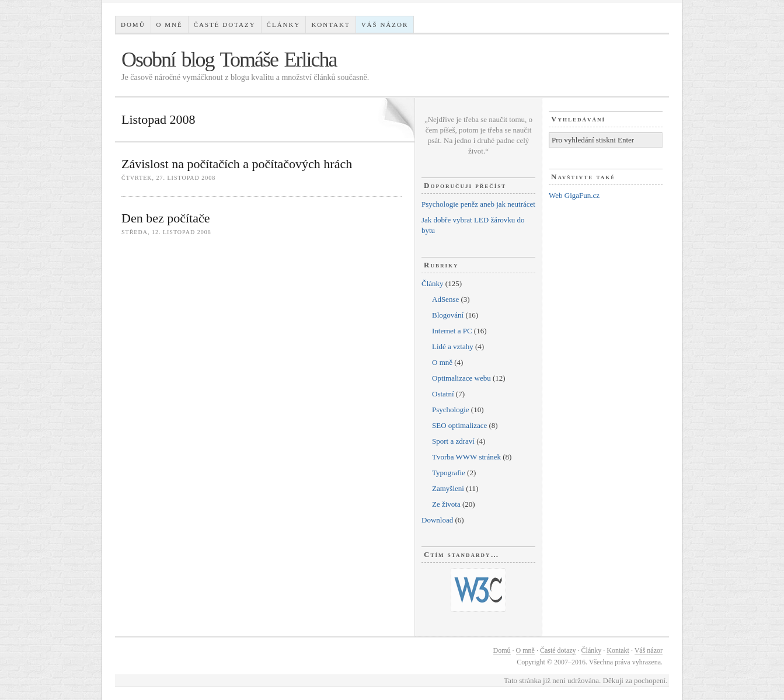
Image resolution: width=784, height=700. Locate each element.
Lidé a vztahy (453, 346)
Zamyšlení (448, 488)
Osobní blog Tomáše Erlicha (229, 60)
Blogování (448, 315)
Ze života (446, 504)
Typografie (449, 473)
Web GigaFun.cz (574, 195)
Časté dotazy (225, 25)
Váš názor (385, 25)
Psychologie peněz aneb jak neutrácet (478, 204)
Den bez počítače (165, 218)
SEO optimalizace (459, 425)
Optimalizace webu (461, 378)
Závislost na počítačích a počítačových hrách (237, 164)
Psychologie (451, 410)
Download (437, 520)
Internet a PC (452, 331)
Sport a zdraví (453, 441)
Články (284, 25)
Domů (133, 25)
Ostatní (443, 394)
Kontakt (330, 25)
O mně (170, 25)
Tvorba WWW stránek (466, 457)
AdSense (445, 299)
